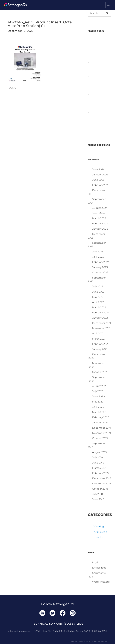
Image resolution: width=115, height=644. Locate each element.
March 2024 (99, 218)
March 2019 (99, 468)
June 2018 (98, 499)
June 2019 (98, 463)
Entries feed (99, 568)
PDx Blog (98, 527)
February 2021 (100, 344)
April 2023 (98, 257)
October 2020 (100, 372)
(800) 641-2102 (73, 624)
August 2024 (100, 208)
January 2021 (100, 349)
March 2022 (99, 307)
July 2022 (98, 286)
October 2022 (100, 272)
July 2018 (97, 494)
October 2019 (100, 438)
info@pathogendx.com (20, 631)
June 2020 (98, 396)
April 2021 (98, 333)
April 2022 (98, 302)
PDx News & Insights (100, 535)
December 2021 (102, 323)
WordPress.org (101, 582)
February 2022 (101, 313)
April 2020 (98, 407)
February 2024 (101, 224)
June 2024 (98, 213)
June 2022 (98, 292)
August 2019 (99, 452)
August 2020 (100, 386)
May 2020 (98, 402)
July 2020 (98, 391)
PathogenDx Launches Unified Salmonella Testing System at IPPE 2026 (99, 84)
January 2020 (100, 423)
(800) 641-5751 (99, 631)
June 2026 (98, 169)
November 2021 (101, 328)
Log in (96, 562)
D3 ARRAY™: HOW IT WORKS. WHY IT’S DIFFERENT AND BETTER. (98, 102)
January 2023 (100, 267)
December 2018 (102, 478)
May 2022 (98, 297)
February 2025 (101, 185)
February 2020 (101, 417)
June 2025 (98, 180)
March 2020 (99, 412)
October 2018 (100, 489)
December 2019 (102, 428)
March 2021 (99, 339)
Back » (12, 88)
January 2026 (100, 175)
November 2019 (102, 433)
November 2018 (102, 484)
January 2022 (100, 318)
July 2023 (98, 252)
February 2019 (100, 473)
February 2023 (101, 262)
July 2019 (97, 457)
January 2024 (100, 229)
